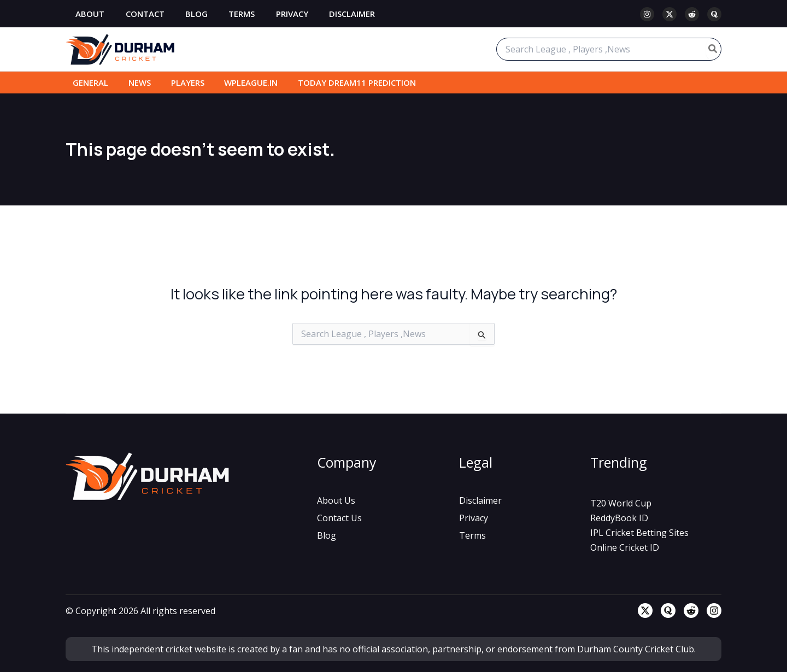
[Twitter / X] (669, 14)
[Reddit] (692, 14)
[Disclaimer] (480, 500)
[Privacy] (474, 518)
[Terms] (472, 535)
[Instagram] (647, 14)
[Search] (713, 49)
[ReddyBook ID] (619, 518)
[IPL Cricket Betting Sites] (639, 533)
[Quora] (714, 14)
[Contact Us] (339, 518)
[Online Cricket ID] (625, 547)
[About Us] (336, 500)
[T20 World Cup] (621, 503)
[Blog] (327, 535)
